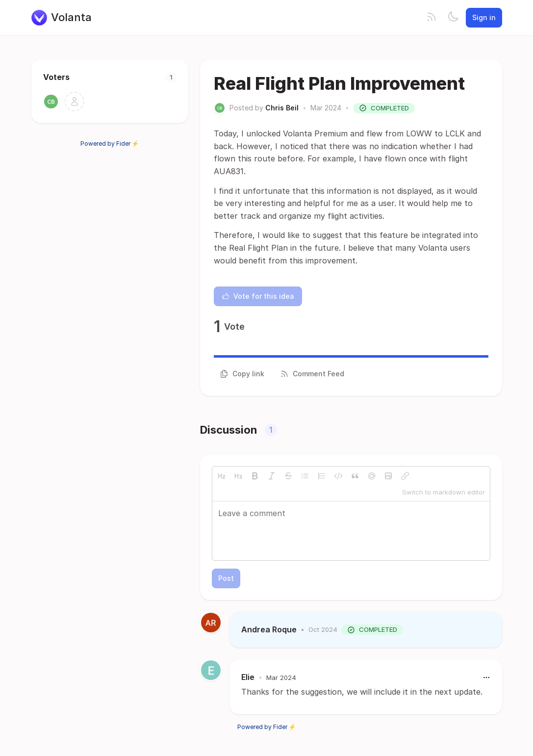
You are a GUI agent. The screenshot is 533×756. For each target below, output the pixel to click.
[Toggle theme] (453, 18)
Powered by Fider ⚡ (110, 143)
